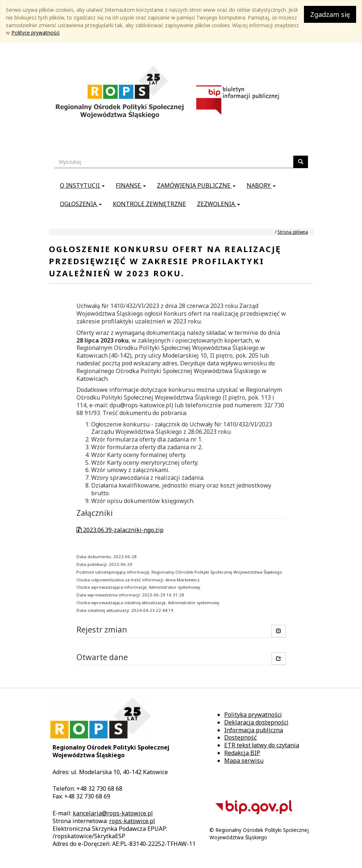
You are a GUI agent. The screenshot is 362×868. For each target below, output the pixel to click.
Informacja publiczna (254, 730)
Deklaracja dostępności (256, 722)
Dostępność (241, 737)
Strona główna (293, 232)
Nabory (261, 185)
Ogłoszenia (81, 204)
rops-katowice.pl (132, 821)
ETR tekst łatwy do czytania (262, 745)
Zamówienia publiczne (196, 185)
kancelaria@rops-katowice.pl (113, 813)
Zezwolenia (218, 204)
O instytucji (82, 185)
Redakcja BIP (242, 753)
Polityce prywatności (35, 33)
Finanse (131, 185)
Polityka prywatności (253, 715)
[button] (279, 659)
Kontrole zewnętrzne (149, 204)
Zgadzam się (330, 14)
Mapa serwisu (244, 761)
